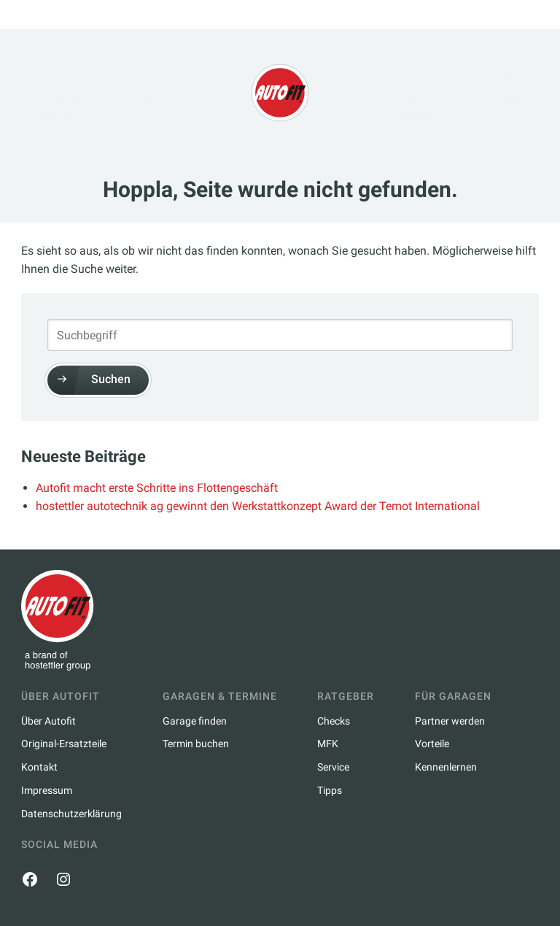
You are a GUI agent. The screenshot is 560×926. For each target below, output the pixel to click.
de (27, 15)
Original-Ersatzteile (64, 744)
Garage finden (195, 721)
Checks (334, 721)
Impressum (47, 790)
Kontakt (39, 767)
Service (333, 767)
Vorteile (432, 744)
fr (54, 15)
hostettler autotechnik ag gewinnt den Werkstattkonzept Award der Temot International (258, 506)
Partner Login (508, 15)
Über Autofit (409, 92)
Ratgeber (495, 85)
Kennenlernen (446, 767)
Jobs (151, 85)
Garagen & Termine (64, 92)
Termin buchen (196, 744)
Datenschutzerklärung (71, 814)
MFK (328, 744)
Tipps (330, 790)
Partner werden (450, 721)
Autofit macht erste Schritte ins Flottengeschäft (157, 488)
